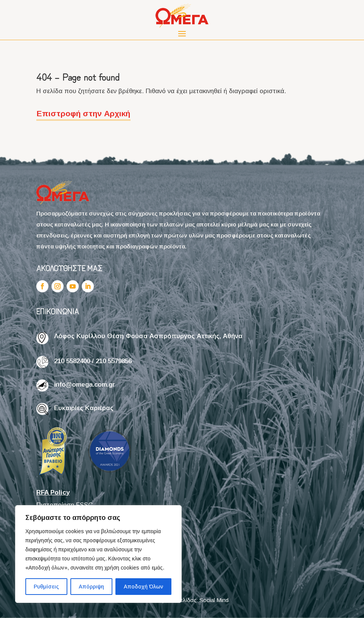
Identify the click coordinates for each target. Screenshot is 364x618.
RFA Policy (53, 492)
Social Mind (214, 600)
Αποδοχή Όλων (143, 587)
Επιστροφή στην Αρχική (83, 113)
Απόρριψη (91, 587)
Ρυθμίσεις (46, 587)
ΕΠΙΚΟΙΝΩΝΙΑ (58, 311)
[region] (98, 554)
